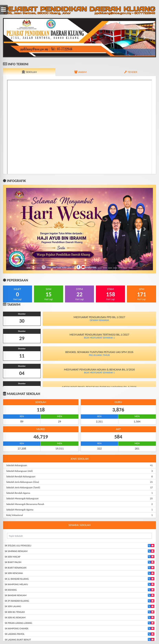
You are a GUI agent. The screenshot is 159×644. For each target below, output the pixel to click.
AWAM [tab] (80, 72)
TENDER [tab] (131, 72)
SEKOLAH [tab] (29, 72)
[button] (14, 38)
